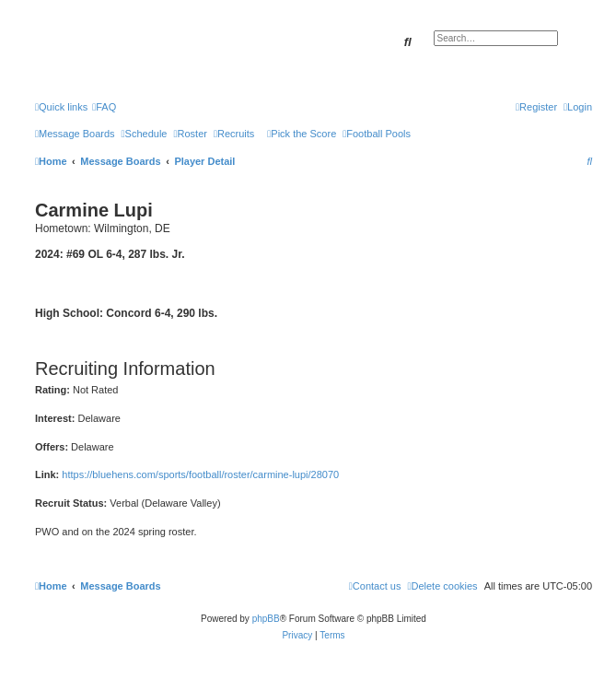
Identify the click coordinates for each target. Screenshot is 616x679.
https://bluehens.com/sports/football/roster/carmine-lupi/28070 (200, 474)
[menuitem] (104, 107)
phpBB (266, 619)
